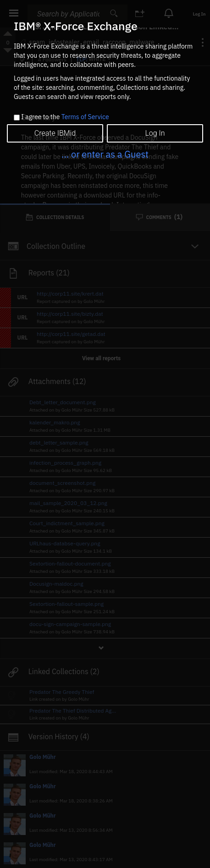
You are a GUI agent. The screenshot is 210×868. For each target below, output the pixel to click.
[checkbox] (17, 118)
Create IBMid (55, 133)
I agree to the (65, 117)
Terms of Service (85, 117)
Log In (155, 133)
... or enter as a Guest (105, 154)
